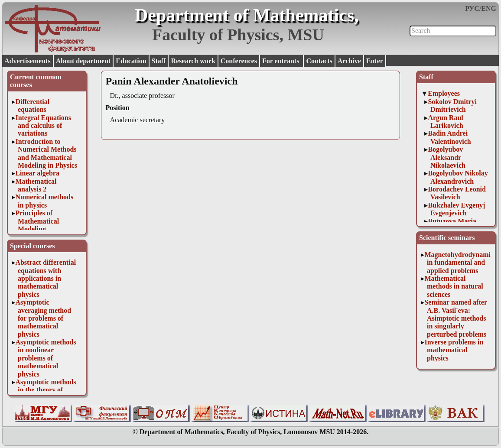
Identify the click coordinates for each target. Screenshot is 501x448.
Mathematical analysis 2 (36, 185)
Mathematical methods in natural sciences (454, 286)
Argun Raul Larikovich (445, 122)
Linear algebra (37, 173)
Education (131, 61)
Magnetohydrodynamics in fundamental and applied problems (460, 263)
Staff (159, 61)
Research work (193, 61)
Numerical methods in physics (44, 201)
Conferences (239, 61)
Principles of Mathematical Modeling (37, 221)
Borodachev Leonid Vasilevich (457, 193)
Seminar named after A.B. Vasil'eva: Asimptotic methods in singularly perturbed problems (455, 318)
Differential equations (32, 106)
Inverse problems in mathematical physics (454, 350)
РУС (472, 8)
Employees (444, 93)
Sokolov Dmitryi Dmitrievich (452, 106)
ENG (489, 8)
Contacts (319, 61)
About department (83, 61)
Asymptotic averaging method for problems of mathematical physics (43, 318)
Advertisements (28, 61)
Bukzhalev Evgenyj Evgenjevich (456, 209)
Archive (349, 61)
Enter (375, 61)
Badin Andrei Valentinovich (449, 137)
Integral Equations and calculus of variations (43, 126)
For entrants (281, 61)
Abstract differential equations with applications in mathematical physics (46, 278)
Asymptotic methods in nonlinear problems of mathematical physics (46, 358)
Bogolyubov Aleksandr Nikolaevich (446, 157)
